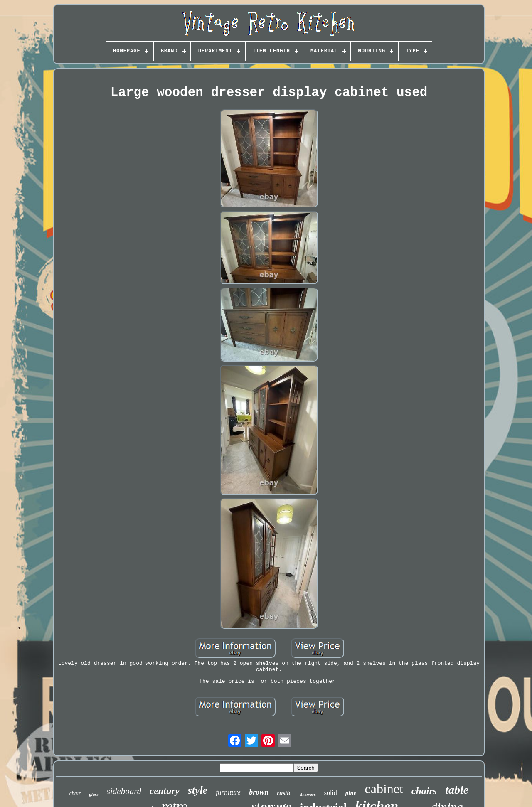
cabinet (384, 789)
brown (259, 792)
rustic (284, 793)
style (198, 790)
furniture (228, 792)
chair (75, 793)
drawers (308, 794)
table (457, 790)
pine (351, 793)
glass (94, 794)
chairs (424, 791)
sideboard (124, 791)
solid (331, 793)
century (165, 791)
